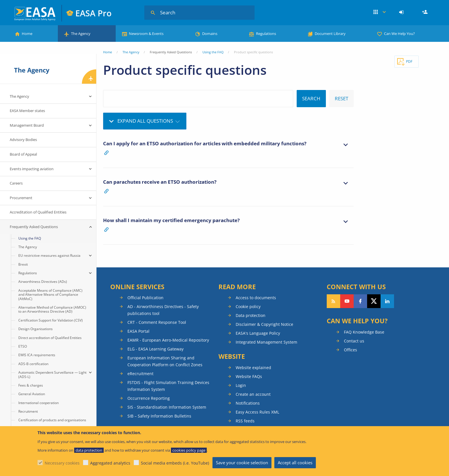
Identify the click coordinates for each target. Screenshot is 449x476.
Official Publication (145, 298)
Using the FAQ (213, 52)
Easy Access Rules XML (257, 412)
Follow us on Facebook (360, 301)
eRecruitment (140, 374)
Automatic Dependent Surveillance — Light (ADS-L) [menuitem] (52, 374)
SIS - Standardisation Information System (167, 407)
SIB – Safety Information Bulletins (159, 416)
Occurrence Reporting (149, 398)
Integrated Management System (266, 342)
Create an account (253, 394)
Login (402, 12)
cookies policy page (189, 450)
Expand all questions (145, 121)
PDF (409, 61)
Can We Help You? (399, 34)
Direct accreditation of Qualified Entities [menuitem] (50, 338)
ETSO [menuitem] (23, 346)
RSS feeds (245, 421)
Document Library (330, 34)
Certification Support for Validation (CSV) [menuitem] (51, 320)
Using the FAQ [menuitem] (30, 238)
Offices (350, 350)
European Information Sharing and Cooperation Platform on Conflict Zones (165, 361)
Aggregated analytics (110, 463)
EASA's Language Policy (258, 333)
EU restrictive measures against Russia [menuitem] (49, 255)
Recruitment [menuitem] (28, 411)
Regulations (266, 34)
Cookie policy (248, 306)
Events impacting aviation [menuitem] (32, 169)
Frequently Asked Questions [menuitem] (34, 227)
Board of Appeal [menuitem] (23, 154)
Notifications (248, 403)
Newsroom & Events (146, 34)
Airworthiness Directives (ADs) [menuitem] (43, 282)
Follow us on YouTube (347, 301)
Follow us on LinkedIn (387, 301)
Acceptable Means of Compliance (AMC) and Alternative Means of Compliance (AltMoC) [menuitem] (50, 295)
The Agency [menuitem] (19, 96)
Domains (210, 34)
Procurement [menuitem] (21, 198)
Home (27, 34)
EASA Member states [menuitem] (27, 111)
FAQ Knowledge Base (364, 332)
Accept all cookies (295, 463)
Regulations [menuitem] (28, 273)
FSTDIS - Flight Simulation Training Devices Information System (168, 386)
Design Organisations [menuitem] (36, 329)
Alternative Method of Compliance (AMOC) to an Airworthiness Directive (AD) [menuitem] (52, 309)
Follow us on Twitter (374, 301)
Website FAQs (249, 376)
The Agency (81, 34)
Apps (380, 12)
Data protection (251, 315)
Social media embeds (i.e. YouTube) (175, 463)
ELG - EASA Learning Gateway (155, 349)
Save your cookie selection (242, 463)
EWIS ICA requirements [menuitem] (37, 355)
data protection (89, 450)
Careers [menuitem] (16, 183)
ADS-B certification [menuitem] (33, 364)
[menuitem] (402, 12)
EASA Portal (138, 331)
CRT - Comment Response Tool (157, 322)
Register (426, 12)
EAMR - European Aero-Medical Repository (168, 340)
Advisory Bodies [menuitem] (23, 140)
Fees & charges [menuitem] (31, 385)
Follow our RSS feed (333, 301)
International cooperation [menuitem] (39, 403)
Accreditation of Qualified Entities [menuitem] (38, 212)
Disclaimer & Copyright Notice (264, 324)
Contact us (354, 341)
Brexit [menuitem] (23, 264)
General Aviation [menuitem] (32, 394)
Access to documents (256, 298)
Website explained (253, 368)
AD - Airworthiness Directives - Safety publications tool (163, 310)
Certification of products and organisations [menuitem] (52, 420)
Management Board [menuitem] (27, 125)
